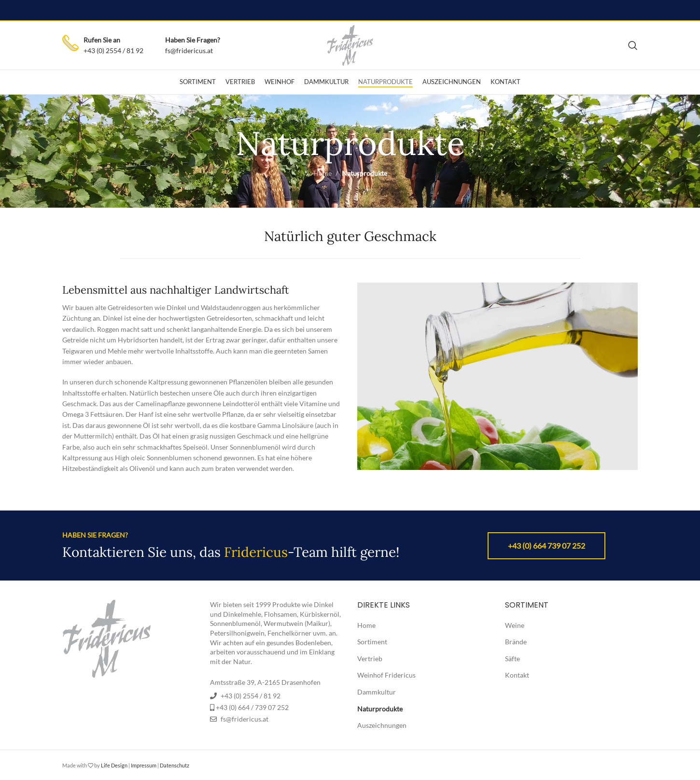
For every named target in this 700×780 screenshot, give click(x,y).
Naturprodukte (380, 709)
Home (322, 173)
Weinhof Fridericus (386, 675)
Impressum (144, 765)
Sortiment (372, 642)
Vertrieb (370, 659)
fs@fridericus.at (189, 50)
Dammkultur (377, 692)
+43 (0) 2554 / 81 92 (113, 50)
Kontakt (517, 675)
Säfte (512, 659)
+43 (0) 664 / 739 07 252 (252, 707)
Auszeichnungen (382, 725)
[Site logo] (350, 45)
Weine (515, 625)
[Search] (633, 45)
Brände (516, 642)
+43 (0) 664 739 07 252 (546, 546)
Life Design (114, 765)
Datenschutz (175, 765)
